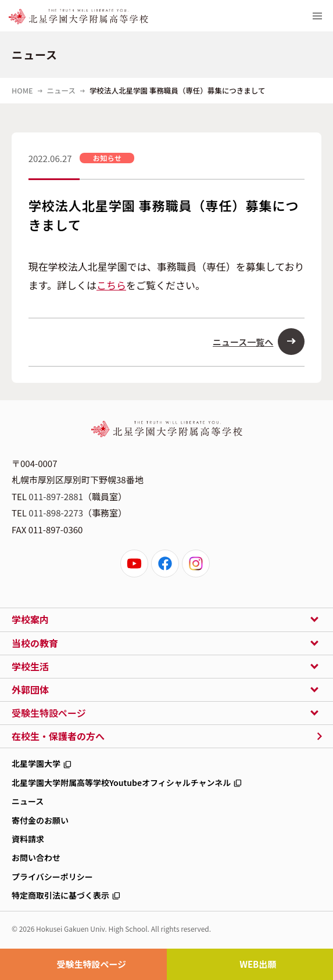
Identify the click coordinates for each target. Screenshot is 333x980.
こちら (111, 285)
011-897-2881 (56, 496)
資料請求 (28, 839)
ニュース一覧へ (243, 342)
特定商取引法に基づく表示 (60, 895)
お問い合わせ (36, 857)
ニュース (61, 90)
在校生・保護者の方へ (58, 736)
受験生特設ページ (91, 964)
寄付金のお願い (40, 820)
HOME (22, 90)
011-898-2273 (56, 513)
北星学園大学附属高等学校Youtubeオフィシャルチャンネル (121, 782)
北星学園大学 (36, 763)
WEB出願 (258, 964)
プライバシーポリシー (52, 877)
